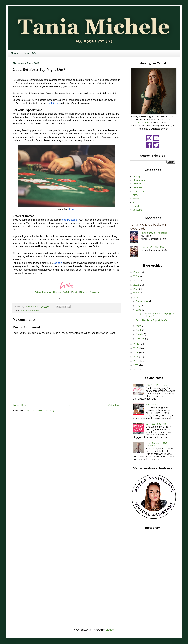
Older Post (114, 405)
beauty (137, 176)
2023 (136, 281)
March (140, 334)
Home (14, 53)
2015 (136, 357)
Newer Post (20, 405)
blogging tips (140, 180)
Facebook (94, 292)
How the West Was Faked (154, 247)
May (139, 326)
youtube (137, 210)
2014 (136, 361)
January (141, 339)
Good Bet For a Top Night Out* (152, 320)
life (37, 311)
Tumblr (75, 292)
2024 (137, 276)
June (139, 310)
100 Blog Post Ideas (157, 385)
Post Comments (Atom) (41, 410)
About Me (30, 53)
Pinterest (84, 292)
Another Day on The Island (154, 233)
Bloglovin (57, 292)
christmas (138, 191)
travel (136, 206)
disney (136, 195)
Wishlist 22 (151, 405)
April (139, 330)
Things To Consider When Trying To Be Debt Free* (155, 315)
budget (137, 184)
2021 (136, 289)
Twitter (38, 292)
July (138, 306)
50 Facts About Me (156, 424)
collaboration (28, 311)
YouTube (67, 292)
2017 (136, 348)
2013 (136, 365)
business (138, 187)
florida (136, 199)
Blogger (110, 630)
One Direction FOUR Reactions (157, 444)
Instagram (47, 292)
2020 (137, 293)
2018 (136, 344)
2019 (136, 298)
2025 (136, 272)
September (143, 301)
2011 (136, 370)
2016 (136, 352)
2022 (136, 285)
